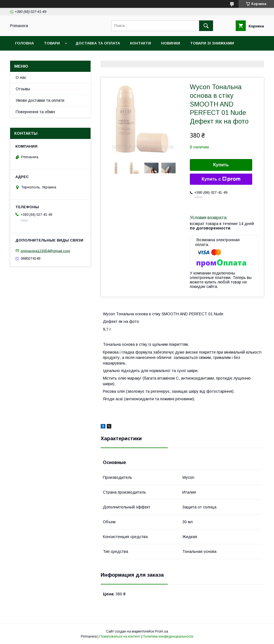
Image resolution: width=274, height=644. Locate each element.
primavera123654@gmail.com (45, 251)
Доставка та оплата (98, 43)
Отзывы (23, 89)
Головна (24, 43)
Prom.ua (161, 631)
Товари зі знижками (212, 43)
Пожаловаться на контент (120, 636)
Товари (52, 43)
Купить (221, 165)
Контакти (140, 43)
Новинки (171, 43)
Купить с (221, 179)
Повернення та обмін (35, 112)
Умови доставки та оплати (40, 100)
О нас (21, 77)
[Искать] (206, 26)
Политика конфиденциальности (168, 636)
